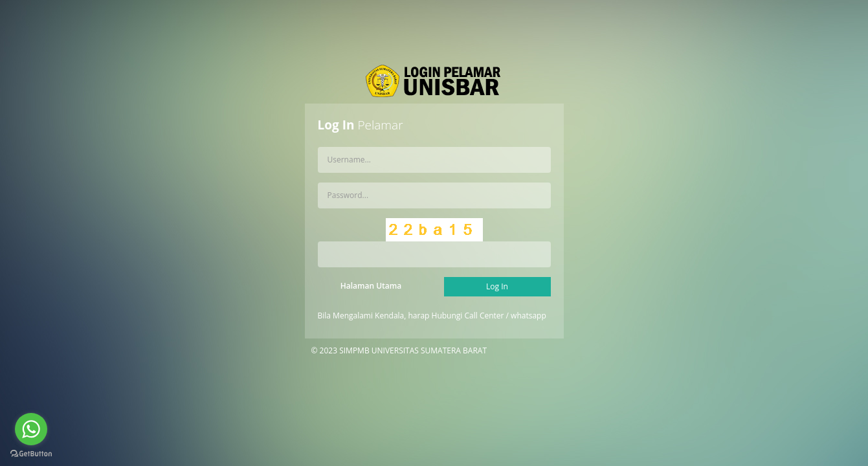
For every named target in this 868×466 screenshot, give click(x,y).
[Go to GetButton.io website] (31, 453)
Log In (497, 286)
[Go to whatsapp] (31, 429)
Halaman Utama (371, 286)
